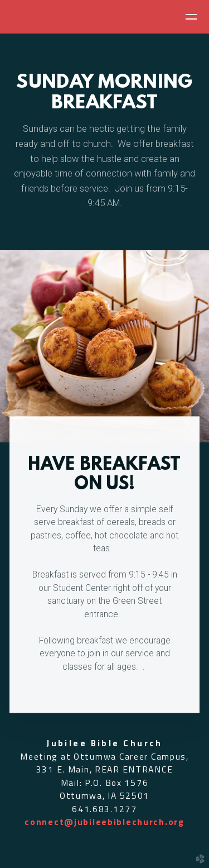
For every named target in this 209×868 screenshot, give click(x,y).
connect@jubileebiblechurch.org (104, 822)
